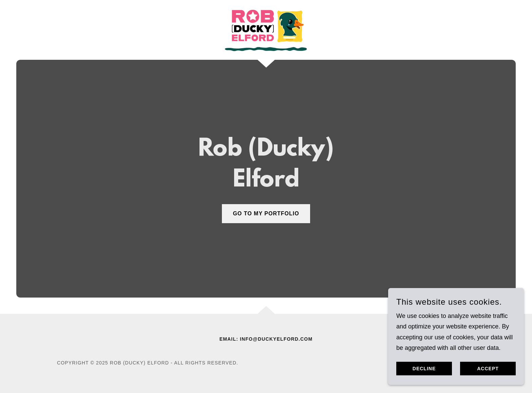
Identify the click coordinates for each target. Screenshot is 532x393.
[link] (266, 30)
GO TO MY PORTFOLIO (266, 213)
